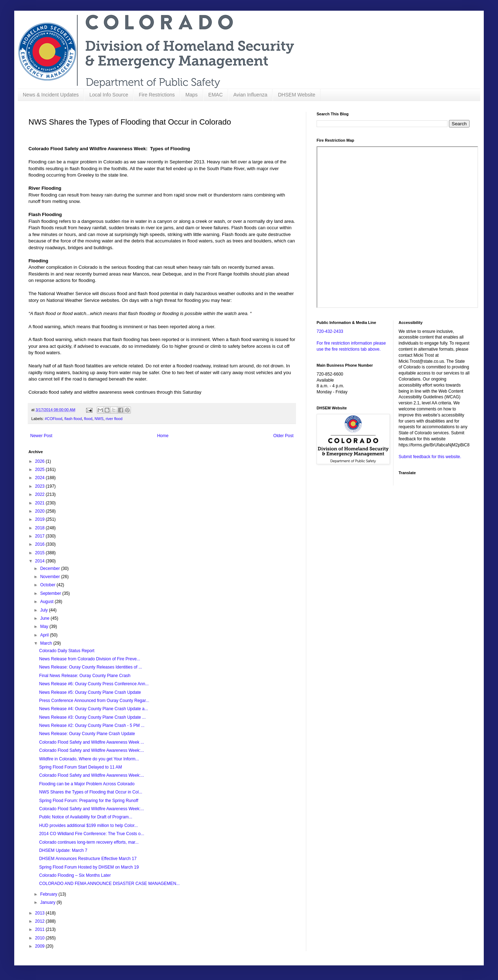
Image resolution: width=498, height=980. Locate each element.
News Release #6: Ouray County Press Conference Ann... (94, 684)
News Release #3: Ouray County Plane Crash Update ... (92, 717)
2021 (41, 503)
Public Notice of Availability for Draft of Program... (86, 817)
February (49, 894)
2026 (41, 461)
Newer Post (41, 436)
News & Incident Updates (51, 95)
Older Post (283, 436)
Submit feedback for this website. (430, 457)
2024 (41, 478)
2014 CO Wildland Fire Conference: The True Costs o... (92, 834)
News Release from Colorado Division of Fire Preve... (90, 659)
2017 (41, 536)
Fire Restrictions (157, 95)
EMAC (216, 95)
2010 (41, 938)
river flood (114, 419)
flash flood (73, 419)
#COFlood (54, 419)
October (48, 585)
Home (163, 436)
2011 (41, 929)
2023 (41, 486)
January (48, 902)
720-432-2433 (330, 331)
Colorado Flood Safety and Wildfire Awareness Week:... (92, 750)
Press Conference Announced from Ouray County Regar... (94, 701)
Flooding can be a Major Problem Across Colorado (87, 784)
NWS (99, 419)
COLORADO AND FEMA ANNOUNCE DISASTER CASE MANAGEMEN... (109, 884)
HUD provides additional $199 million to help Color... (88, 826)
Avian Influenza (250, 95)
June (45, 618)
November (51, 577)
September (51, 593)
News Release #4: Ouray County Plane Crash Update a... (94, 709)
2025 (41, 470)
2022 (41, 494)
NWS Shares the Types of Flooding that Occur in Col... (91, 792)
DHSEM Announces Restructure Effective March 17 (88, 859)
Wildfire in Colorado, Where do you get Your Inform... (89, 759)
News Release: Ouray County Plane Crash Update (87, 734)
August (47, 602)
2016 (41, 544)
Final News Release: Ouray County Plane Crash (85, 676)
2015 (41, 553)
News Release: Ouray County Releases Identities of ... (91, 667)
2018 (41, 528)
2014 (41, 561)
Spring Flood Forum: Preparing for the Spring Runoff (89, 801)
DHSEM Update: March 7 (63, 850)
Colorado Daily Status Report (67, 651)
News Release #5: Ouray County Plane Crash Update (90, 692)
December (51, 568)
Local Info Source (109, 95)
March (47, 643)
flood (88, 419)
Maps (191, 95)
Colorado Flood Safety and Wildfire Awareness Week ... (92, 742)
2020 (41, 511)
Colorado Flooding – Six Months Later (75, 875)
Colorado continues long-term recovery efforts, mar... (89, 842)
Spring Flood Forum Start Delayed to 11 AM (81, 767)
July (45, 610)
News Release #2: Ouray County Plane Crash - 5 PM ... (92, 725)
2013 (41, 913)
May (45, 627)
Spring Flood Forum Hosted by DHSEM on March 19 (89, 867)
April (45, 635)
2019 (41, 519)
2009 (41, 946)
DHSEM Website (296, 95)
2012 (41, 921)
